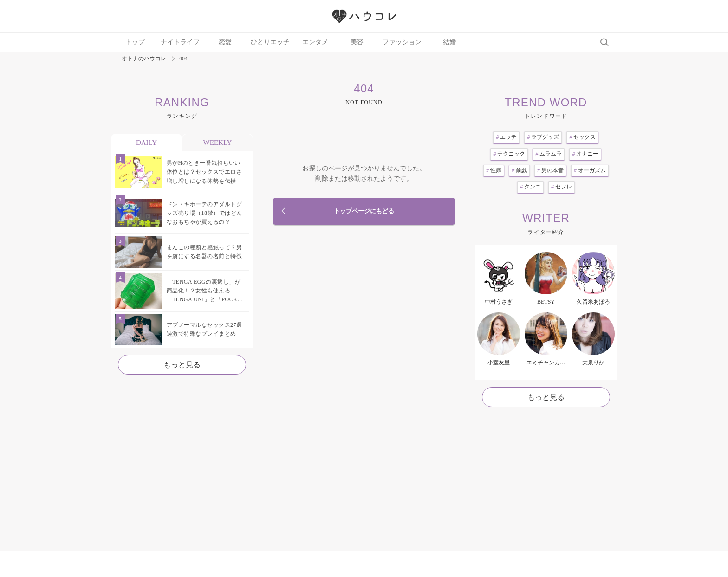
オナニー (585, 154)
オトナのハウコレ (144, 59)
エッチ (506, 137)
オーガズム (590, 170)
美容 (357, 42)
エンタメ (315, 42)
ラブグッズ (543, 137)
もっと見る (182, 365)
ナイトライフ (180, 42)
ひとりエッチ (270, 42)
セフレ (562, 187)
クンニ (530, 187)
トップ (135, 42)
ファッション (402, 42)
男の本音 (550, 170)
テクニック (509, 154)
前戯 (519, 170)
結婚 (449, 42)
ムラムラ (549, 154)
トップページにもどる (364, 211)
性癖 (494, 170)
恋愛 (225, 42)
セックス (582, 137)
